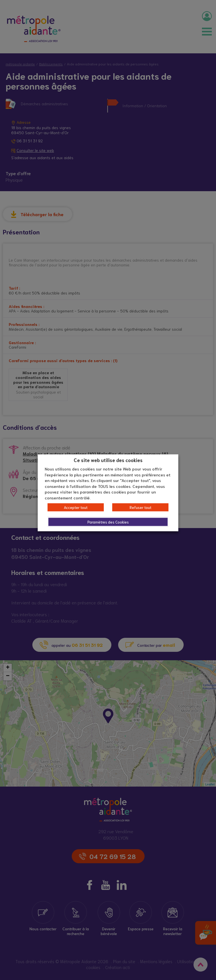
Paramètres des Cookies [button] (108, 522)
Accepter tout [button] (76, 507)
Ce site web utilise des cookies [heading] (108, 460)
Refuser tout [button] (140, 507)
